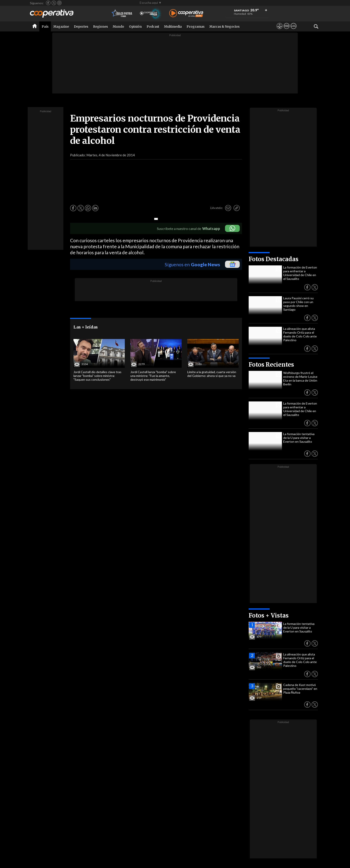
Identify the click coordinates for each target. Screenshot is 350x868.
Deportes (81, 27)
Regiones (100, 27)
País (45, 27)
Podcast (153, 27)
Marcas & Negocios (224, 27)
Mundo (118, 27)
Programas (196, 27)
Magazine (61, 27)
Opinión (135, 27)
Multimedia (173, 27)
